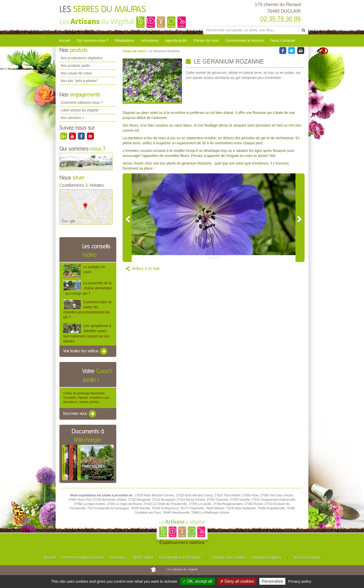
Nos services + (72, 118)
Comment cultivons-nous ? (82, 103)
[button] (127, 218)
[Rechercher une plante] (251, 30)
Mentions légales (267, 557)
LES (103, 10)
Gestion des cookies (230, 557)
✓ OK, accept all (197, 581)
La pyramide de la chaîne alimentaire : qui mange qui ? (88, 288)
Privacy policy (300, 581)
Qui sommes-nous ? (93, 40)
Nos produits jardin (75, 66)
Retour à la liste (146, 269)
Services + (119, 557)
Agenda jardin (176, 40)
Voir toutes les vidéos (86, 351)
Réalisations (125, 40)
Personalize (272, 581)
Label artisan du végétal (79, 110)
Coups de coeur (134, 51)
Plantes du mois (206, 40)
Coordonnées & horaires (180, 557)
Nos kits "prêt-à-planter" (79, 81)
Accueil (65, 40)
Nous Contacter (283, 40)
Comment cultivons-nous (83, 557)
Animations (150, 40)
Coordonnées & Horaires (245, 40)
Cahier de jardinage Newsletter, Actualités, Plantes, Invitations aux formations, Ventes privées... (86, 398)
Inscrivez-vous (80, 414)
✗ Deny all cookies (237, 581)
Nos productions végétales (82, 58)
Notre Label (143, 557)
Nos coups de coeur (76, 73)
